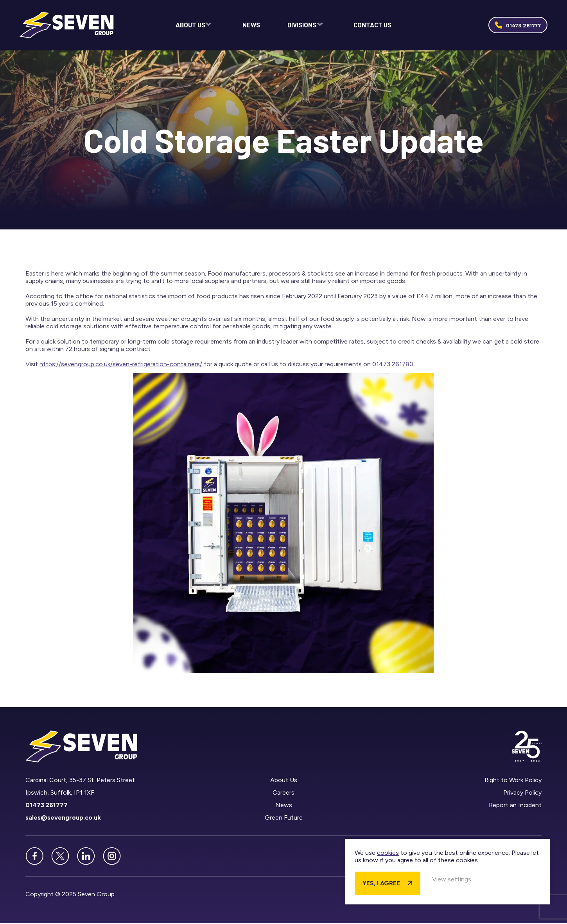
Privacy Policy (522, 793)
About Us (190, 26)
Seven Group (69, 26)
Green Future (283, 818)
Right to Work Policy (513, 781)
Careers (283, 793)
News (252, 26)
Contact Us (373, 26)
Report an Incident (515, 806)
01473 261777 (523, 26)
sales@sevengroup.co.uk (63, 818)
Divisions (302, 26)
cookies (434, 845)
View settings (497, 879)
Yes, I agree (427, 883)
